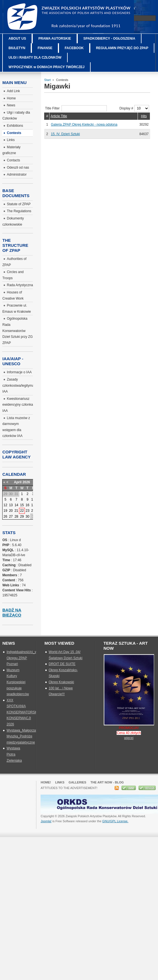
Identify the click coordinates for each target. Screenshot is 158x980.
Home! (46, 782)
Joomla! (46, 821)
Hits (144, 116)
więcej (129, 738)
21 (16, 511)
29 (22, 517)
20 (11, 511)
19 (5, 511)
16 (28, 505)
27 (11, 517)
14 (16, 505)
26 (5, 517)
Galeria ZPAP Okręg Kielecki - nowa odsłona (84, 125)
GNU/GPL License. (115, 821)
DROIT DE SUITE (62, 664)
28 (16, 517)
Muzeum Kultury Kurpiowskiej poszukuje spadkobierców (18, 682)
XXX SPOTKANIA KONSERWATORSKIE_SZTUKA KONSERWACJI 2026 (31, 712)
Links (60, 782)
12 (5, 505)
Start (47, 80)
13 (11, 505)
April (18, 482)
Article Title (59, 116)
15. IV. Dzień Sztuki (65, 134)
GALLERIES (77, 782)
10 (33, 499)
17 (33, 505)
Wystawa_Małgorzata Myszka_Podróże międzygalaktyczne (23, 736)
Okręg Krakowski (61, 682)
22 (22, 511)
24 (33, 511)
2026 (26, 482)
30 (28, 517)
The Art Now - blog (107, 782)
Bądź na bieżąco (12, 612)
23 (28, 511)
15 (22, 505)
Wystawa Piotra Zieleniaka (14, 754)
